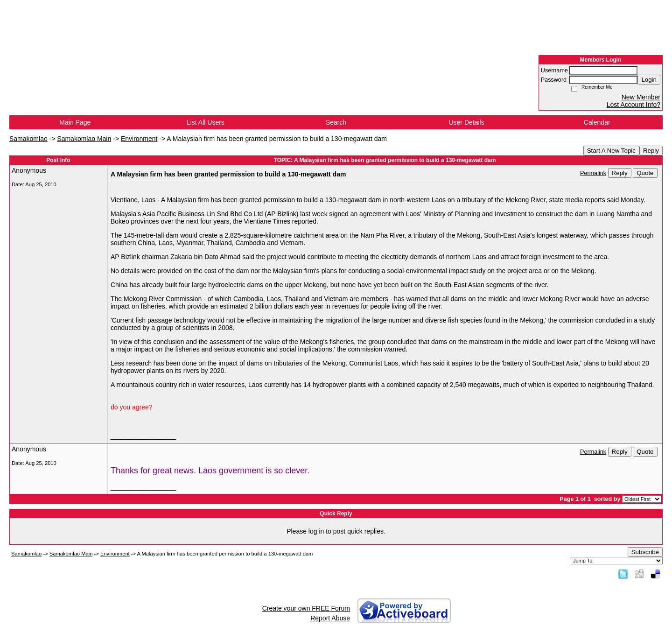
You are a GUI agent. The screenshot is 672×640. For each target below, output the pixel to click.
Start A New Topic (611, 151)
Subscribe (645, 552)
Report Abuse (330, 618)
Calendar (597, 122)
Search (336, 122)
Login (649, 80)
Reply (651, 151)
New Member (641, 97)
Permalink (593, 173)
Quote (645, 173)
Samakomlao (28, 139)
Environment (139, 139)
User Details (466, 122)
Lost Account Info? (633, 105)
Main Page (75, 122)
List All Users (206, 122)
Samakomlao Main (84, 139)
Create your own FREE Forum (306, 608)
